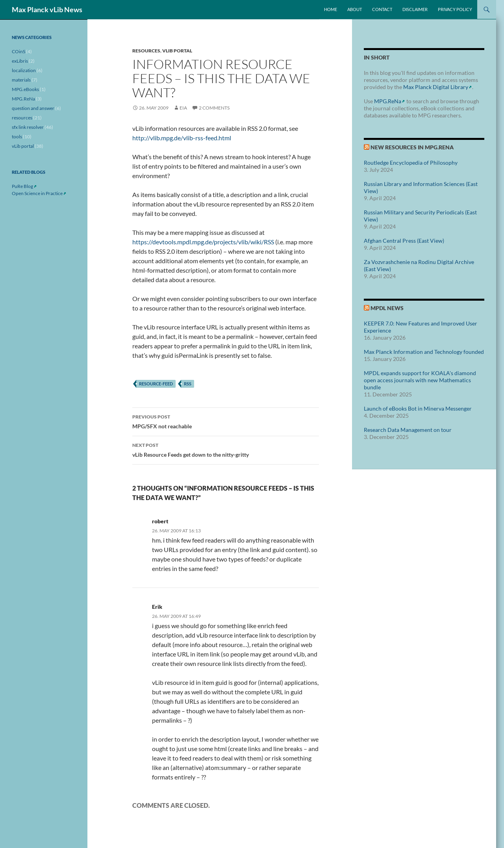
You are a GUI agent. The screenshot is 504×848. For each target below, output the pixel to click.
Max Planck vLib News (47, 9)
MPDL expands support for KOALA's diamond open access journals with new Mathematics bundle (420, 380)
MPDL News (387, 308)
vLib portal (177, 51)
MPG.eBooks (25, 89)
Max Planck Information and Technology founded (424, 352)
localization (24, 70)
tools (17, 137)
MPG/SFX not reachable (226, 421)
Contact (382, 9)
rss (188, 384)
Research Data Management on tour (408, 430)
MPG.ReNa (388, 101)
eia (183, 108)
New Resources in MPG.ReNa (412, 147)
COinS (19, 51)
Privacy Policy (455, 9)
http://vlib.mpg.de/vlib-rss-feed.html (182, 138)
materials (21, 80)
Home (331, 9)
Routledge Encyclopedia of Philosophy (411, 163)
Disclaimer (415, 9)
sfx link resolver (28, 127)
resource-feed (156, 384)
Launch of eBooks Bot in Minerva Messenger (418, 408)
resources (146, 51)
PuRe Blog (22, 186)
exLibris (20, 61)
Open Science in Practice (37, 193)
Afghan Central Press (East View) (404, 241)
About (355, 9)
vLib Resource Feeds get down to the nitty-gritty (226, 449)
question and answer (33, 108)
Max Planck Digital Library (436, 87)
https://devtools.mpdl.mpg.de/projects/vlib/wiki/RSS (203, 242)
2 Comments (214, 108)
